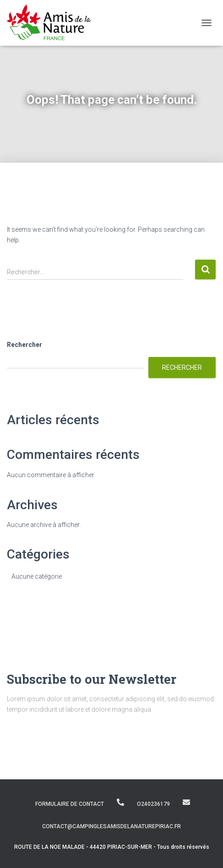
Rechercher (24, 345)
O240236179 (120, 802)
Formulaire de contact (70, 804)
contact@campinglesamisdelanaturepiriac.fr (186, 802)
